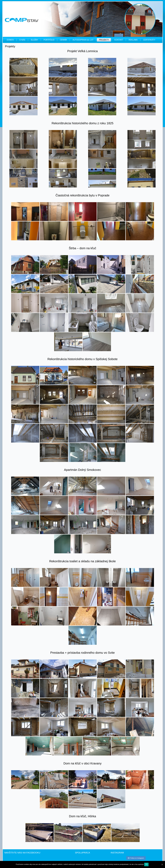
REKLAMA (133, 40)
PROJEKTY (104, 40)
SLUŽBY (34, 40)
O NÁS (22, 40)
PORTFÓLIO (49, 40)
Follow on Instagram (136, 858)
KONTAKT (119, 40)
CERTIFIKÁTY (149, 40)
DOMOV (10, 40)
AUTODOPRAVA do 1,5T (83, 40)
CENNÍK (63, 40)
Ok (146, 864)
